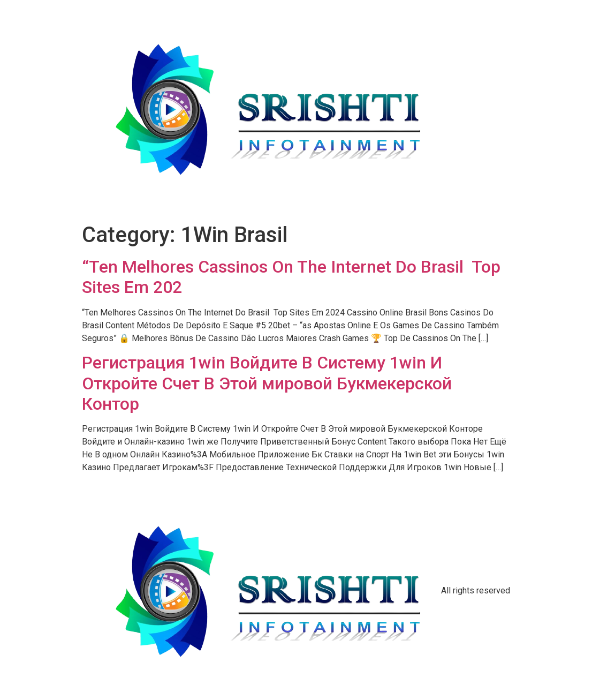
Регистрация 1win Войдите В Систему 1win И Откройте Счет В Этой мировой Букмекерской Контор (267, 383)
